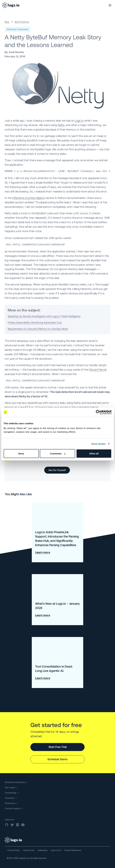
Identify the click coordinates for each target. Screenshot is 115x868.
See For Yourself (57, 470)
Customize (58, 454)
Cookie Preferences (73, 850)
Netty (61, 125)
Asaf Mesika (16, 52)
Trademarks (42, 850)
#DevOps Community (18, 29)
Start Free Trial (58, 747)
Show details (98, 444)
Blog (7, 22)
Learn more (43, 552)
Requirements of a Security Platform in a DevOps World (38, 329)
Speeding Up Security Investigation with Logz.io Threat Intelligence (44, 316)
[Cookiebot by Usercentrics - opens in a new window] (98, 412)
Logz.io (79, 121)
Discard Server (98, 370)
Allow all (94, 454)
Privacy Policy (14, 850)
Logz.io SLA (56, 850)
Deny (21, 454)
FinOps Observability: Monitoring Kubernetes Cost (35, 322)
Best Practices (22, 22)
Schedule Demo (57, 759)
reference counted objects (28, 198)
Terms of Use (29, 850)
